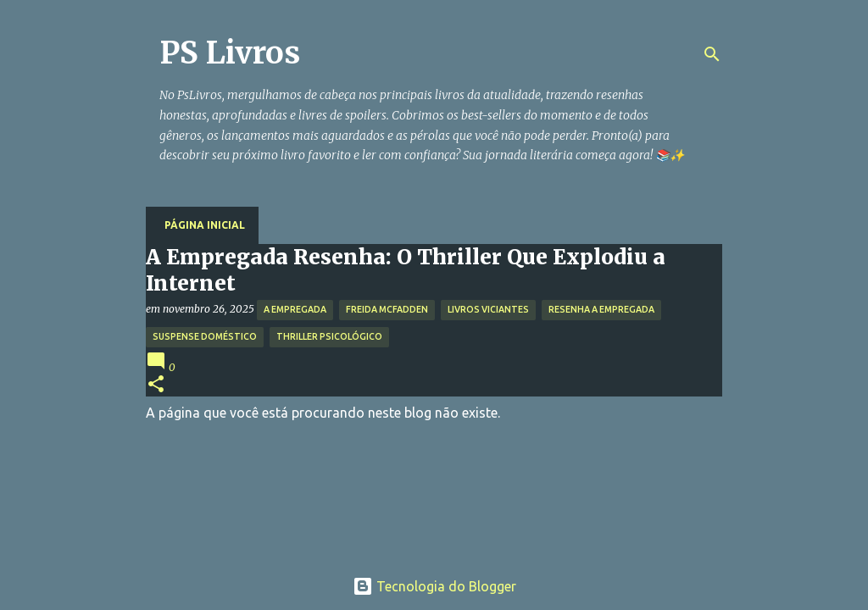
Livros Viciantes (488, 309)
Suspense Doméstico (205, 336)
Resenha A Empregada (601, 309)
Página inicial (205, 225)
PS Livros (230, 53)
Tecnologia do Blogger (434, 586)
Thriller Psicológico (329, 336)
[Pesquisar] (712, 54)
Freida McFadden (387, 309)
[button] (156, 385)
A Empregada (295, 309)
